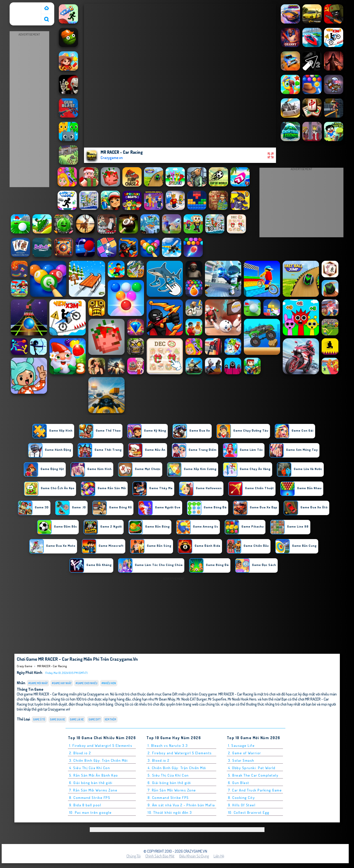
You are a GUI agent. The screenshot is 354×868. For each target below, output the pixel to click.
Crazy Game (21, 6)
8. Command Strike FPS (90, 798)
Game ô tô (39, 719)
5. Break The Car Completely (253, 775)
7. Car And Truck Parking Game (255, 790)
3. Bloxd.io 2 (159, 760)
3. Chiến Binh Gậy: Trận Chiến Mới (99, 760)
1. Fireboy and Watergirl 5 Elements (101, 746)
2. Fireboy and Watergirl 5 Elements (180, 753)
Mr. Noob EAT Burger (192, 699)
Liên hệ (219, 856)
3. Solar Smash (241, 760)
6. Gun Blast (239, 783)
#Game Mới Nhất (38, 683)
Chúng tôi (134, 856)
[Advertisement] (29, 109)
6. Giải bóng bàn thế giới (91, 783)
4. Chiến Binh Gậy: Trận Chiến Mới (177, 768)
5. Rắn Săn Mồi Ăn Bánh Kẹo (94, 775)
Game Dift (95, 719)
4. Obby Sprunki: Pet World (252, 768)
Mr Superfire (217, 699)
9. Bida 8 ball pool (85, 805)
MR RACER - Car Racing (52, 666)
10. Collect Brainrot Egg (249, 812)
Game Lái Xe (77, 719)
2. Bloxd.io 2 (80, 753)
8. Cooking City (242, 798)
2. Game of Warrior (245, 753)
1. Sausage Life (241, 746)
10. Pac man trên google (90, 812)
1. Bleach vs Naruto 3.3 (168, 746)
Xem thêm (110, 719)
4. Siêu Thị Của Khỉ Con (90, 768)
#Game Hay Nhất (62, 683)
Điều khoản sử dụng (194, 856)
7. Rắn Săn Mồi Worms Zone (93, 790)
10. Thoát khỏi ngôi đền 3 (170, 812)
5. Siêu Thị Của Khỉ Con (168, 775)
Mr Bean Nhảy (165, 699)
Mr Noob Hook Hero (242, 699)
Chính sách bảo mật (160, 856)
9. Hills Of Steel (242, 805)
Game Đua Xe (57, 719)
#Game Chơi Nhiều (87, 683)
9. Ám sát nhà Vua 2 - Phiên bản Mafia (181, 805)
